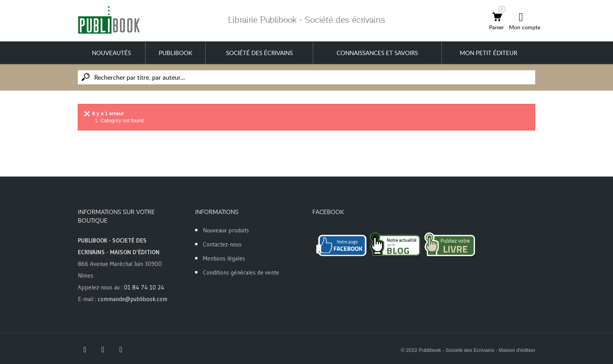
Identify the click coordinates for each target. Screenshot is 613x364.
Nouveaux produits (226, 230)
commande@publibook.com (133, 299)
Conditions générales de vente (241, 272)
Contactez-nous (222, 244)
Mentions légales (224, 258)
